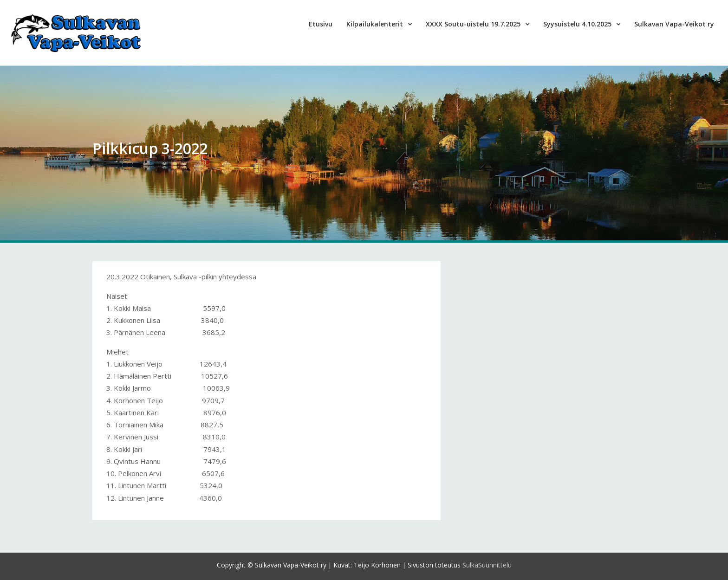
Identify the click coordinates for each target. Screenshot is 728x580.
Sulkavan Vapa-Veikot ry (674, 24)
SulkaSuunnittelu (487, 565)
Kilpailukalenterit (375, 24)
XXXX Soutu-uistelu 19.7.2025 (473, 24)
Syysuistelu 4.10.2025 (577, 24)
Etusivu (321, 24)
